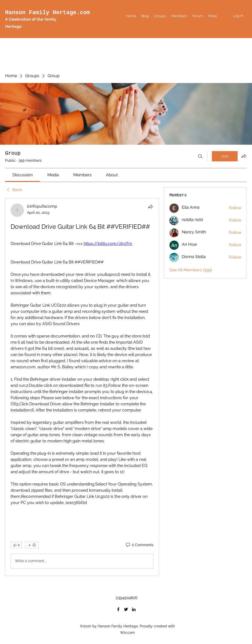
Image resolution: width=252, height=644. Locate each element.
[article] (82, 387)
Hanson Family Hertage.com (48, 13)
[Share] (150, 207)
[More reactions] (32, 545)
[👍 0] (16, 545)
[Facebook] (118, 609)
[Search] (200, 156)
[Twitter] (126, 609)
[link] (22, 175)
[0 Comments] (139, 545)
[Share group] (244, 156)
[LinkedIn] (134, 609)
